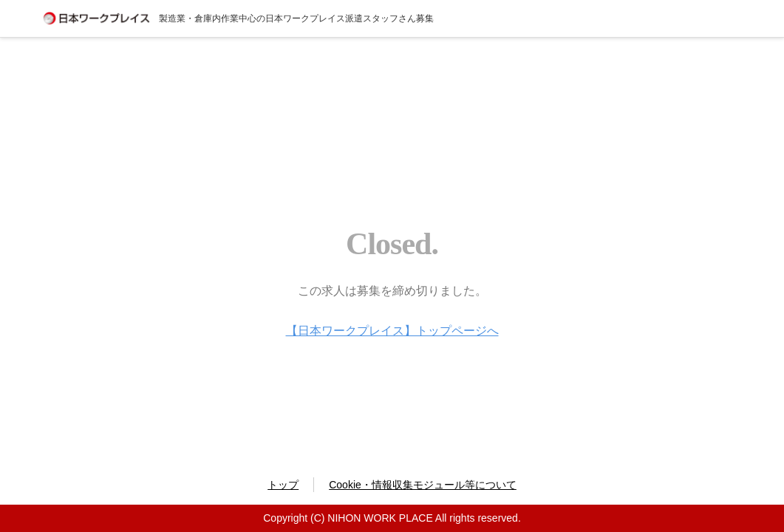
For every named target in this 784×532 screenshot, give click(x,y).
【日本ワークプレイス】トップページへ (392, 331)
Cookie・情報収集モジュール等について (423, 485)
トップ (283, 485)
